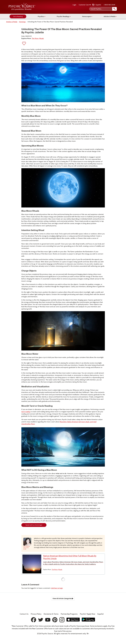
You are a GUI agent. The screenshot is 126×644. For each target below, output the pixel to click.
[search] (114, 9)
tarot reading (26, 412)
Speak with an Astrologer (34, 525)
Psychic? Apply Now (88, 614)
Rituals (42, 38)
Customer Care (85, 5)
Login (74, 5)
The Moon (35, 38)
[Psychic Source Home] (22, 10)
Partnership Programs (69, 614)
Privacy (36, 614)
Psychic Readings (64, 16)
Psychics (42, 16)
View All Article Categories (63, 599)
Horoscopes (87, 16)
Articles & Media (110, 16)
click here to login (57, 588)
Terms (51, 614)
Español (98, 5)
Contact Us (24, 614)
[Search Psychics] (103, 9)
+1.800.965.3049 (109, 5)
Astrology (22, 22)
